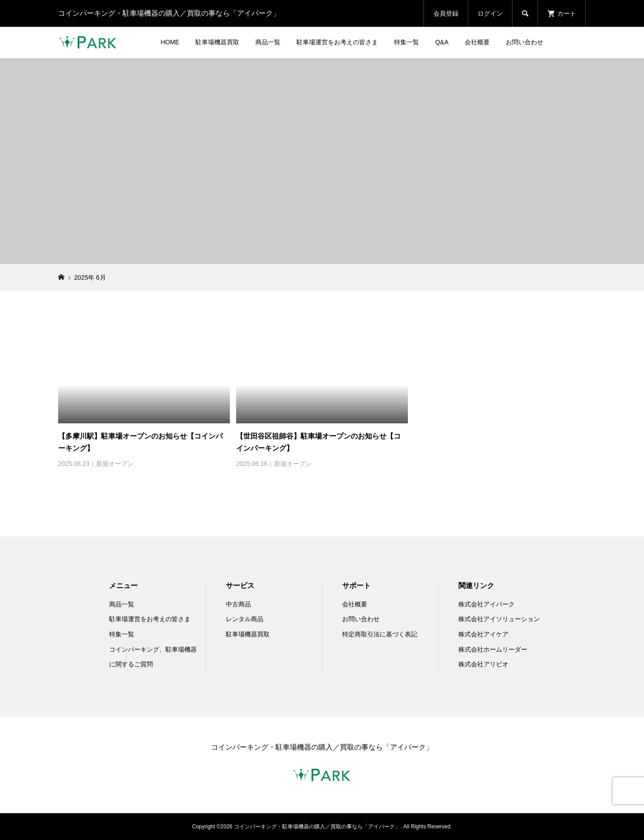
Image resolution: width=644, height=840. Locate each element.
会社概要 (477, 42)
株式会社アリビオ (483, 664)
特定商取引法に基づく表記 (380, 634)
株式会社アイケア (483, 634)
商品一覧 (268, 42)
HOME (170, 42)
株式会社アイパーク (487, 604)
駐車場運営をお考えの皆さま (337, 42)
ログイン (490, 13)
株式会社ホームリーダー (493, 649)
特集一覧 (407, 42)
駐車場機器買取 (217, 42)
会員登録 (446, 13)
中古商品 (238, 604)
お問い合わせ (525, 42)
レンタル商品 (245, 619)
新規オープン (115, 464)
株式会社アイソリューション (499, 619)
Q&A (442, 42)
